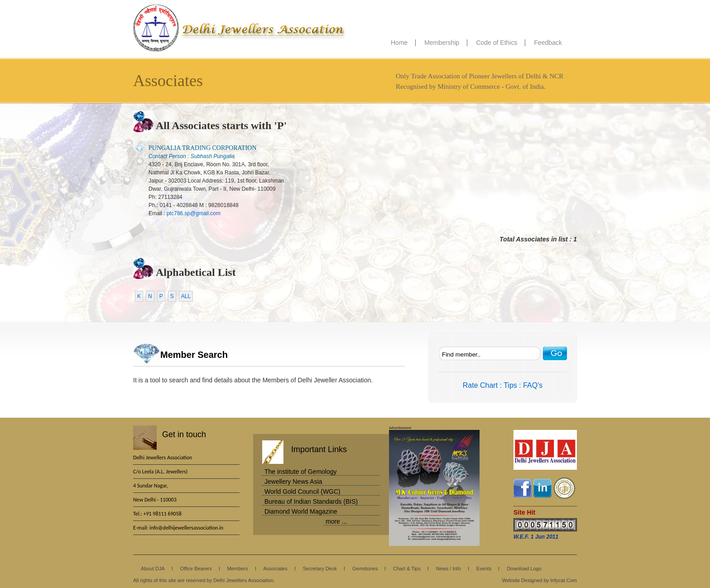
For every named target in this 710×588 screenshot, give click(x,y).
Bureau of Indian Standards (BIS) (311, 501)
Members (238, 569)
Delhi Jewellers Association (240, 28)
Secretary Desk (320, 569)
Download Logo (524, 569)
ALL (186, 296)
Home (399, 43)
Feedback (548, 43)
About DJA (153, 569)
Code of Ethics (497, 43)
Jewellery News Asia (293, 482)
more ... (336, 521)
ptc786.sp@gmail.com (194, 213)
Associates (276, 569)
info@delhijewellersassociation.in (186, 528)
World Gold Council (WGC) (302, 492)
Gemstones (365, 569)
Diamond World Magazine (301, 511)
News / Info (449, 569)
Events (484, 569)
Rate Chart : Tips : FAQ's (503, 385)
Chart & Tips (407, 569)
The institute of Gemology (301, 472)
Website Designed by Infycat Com (540, 580)
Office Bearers (196, 569)
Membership (442, 43)
